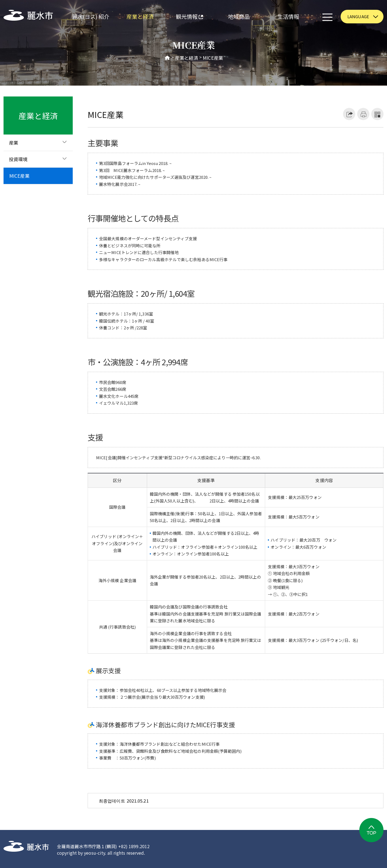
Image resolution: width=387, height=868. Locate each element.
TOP (371, 830)
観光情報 (184, 17)
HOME (167, 58)
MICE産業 (213, 58)
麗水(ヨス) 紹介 (91, 16)
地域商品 (239, 16)
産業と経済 (140, 16)
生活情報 (288, 16)
